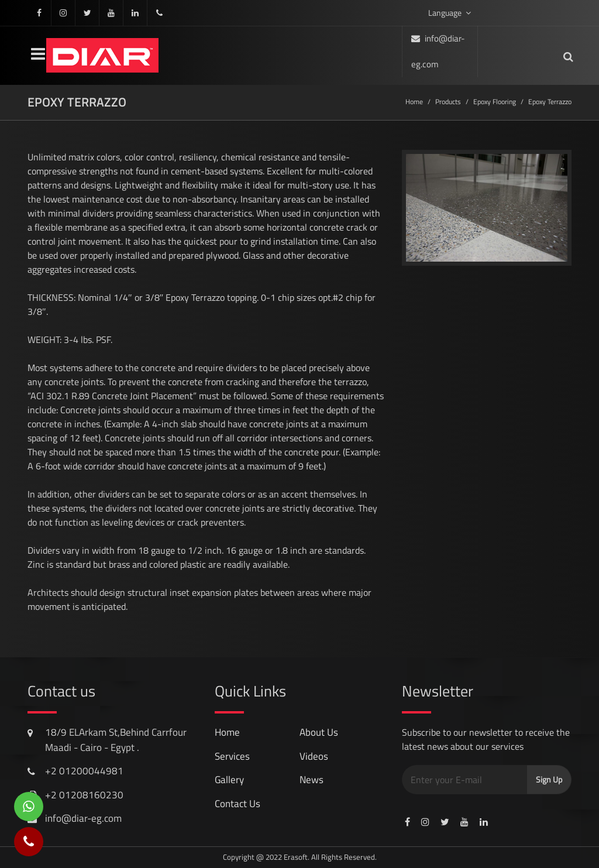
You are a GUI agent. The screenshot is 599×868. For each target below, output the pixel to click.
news (311, 780)
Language (450, 13)
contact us (237, 804)
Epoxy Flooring (495, 102)
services (232, 756)
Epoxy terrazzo (550, 102)
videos (314, 756)
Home (414, 102)
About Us (319, 732)
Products (448, 102)
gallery (229, 780)
